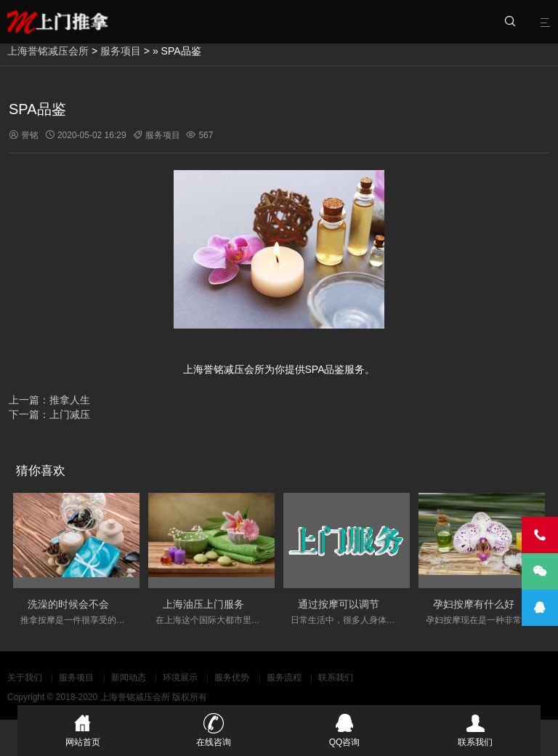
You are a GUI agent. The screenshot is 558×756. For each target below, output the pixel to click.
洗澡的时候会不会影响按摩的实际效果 (114, 604)
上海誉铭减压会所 (48, 51)
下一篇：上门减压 (49, 414)
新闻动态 (129, 677)
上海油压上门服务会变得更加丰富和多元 (254, 604)
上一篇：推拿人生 (49, 400)
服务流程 (284, 677)
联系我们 (336, 677)
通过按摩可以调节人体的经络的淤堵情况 (389, 604)
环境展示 (180, 677)
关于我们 (25, 677)
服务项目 (121, 51)
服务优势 (232, 677)
